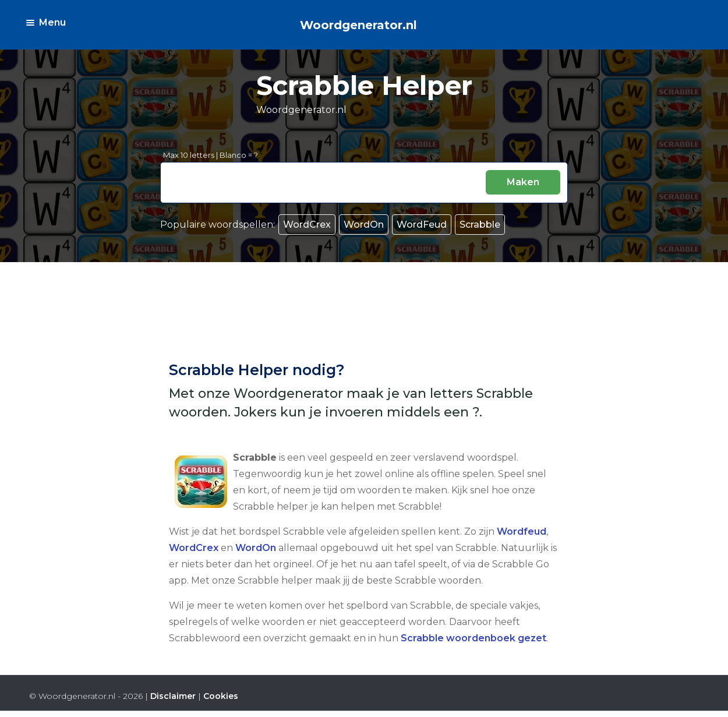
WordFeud (422, 225)
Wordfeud (522, 531)
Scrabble (480, 225)
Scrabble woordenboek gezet (473, 638)
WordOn (364, 225)
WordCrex (307, 225)
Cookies (221, 696)
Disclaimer (173, 696)
